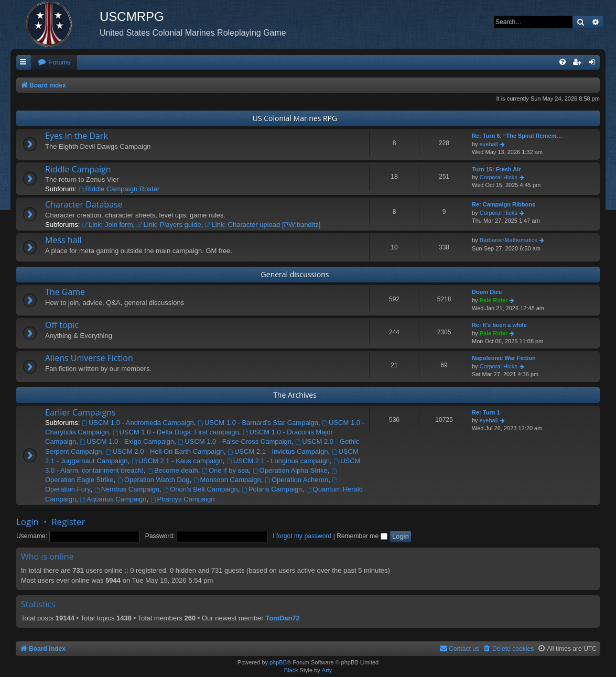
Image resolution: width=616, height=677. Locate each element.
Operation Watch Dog (153, 480)
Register (68, 522)
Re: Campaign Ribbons (504, 204)
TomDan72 (283, 618)
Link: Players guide (169, 225)
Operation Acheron (296, 480)
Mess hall (63, 240)
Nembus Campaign (127, 489)
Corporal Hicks (499, 177)
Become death (173, 470)
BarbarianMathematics (509, 240)
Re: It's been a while (499, 325)
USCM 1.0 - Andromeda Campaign (138, 423)
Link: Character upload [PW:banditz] (263, 225)
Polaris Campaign (272, 489)
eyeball (489, 144)
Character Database (84, 204)
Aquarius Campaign (114, 499)
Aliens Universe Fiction (89, 358)
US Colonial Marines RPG (295, 118)
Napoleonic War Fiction (504, 358)
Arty (327, 670)
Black (291, 670)
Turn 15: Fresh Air (496, 169)
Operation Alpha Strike (290, 470)
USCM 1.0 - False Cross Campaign (235, 441)
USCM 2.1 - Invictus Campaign (278, 451)
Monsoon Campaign (227, 480)
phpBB (278, 662)
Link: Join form (107, 225)
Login (28, 522)
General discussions (295, 274)
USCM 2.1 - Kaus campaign (177, 461)
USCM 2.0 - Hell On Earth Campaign (165, 451)
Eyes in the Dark (77, 136)
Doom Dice (487, 292)
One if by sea (225, 470)
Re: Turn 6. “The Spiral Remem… (517, 136)
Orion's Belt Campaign (201, 489)
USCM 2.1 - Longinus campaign (278, 461)
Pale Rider (494, 300)
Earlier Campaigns (80, 412)
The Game (65, 292)
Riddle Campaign (78, 169)
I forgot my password (302, 536)
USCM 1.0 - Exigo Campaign (127, 441)
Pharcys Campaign (183, 499)
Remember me (362, 536)
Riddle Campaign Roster (119, 189)
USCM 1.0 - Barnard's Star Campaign (258, 423)
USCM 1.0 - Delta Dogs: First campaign (176, 432)
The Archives (295, 395)
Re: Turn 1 (486, 412)
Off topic (62, 325)
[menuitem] (54, 63)
